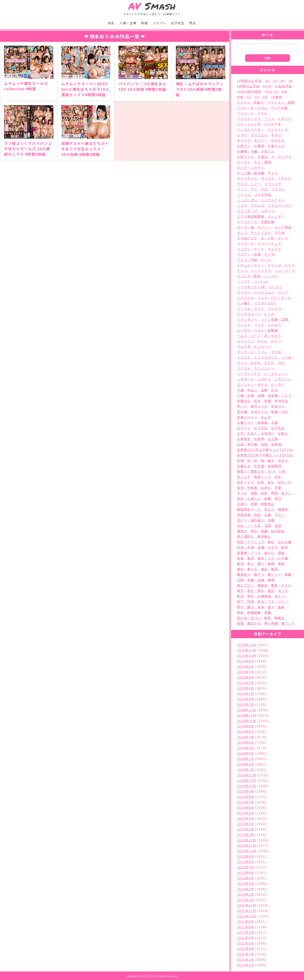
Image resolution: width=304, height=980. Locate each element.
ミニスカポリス (266, 357)
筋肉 (240, 564)
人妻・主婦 (128, 23)
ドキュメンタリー (251, 265)
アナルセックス (249, 119)
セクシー (264, 227)
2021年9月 (245, 921)
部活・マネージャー (273, 602)
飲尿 (267, 618)
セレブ (242, 233)
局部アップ (262, 477)
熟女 (193, 23)
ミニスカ (244, 357)
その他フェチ (247, 238)
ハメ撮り (244, 303)
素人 (251, 564)
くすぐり (285, 178)
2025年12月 (247, 645)
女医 (274, 422)
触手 (240, 591)
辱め (251, 596)
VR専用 (277, 97)
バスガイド (245, 298)
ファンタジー (247, 319)
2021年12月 (247, 905)
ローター (278, 384)
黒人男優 (271, 623)
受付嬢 (242, 412)
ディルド (274, 249)
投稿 (254, 493)
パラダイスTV (265, 303)
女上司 (266, 417)
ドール (266, 260)
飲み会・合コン (249, 618)
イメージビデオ (249, 124)
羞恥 (264, 569)
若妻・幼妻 (256, 580)
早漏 (254, 504)
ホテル (262, 341)
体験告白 (244, 401)
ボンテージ (262, 346)
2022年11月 (247, 846)
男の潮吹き (245, 536)
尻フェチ (244, 477)
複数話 (262, 585)
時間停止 (268, 504)
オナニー (261, 140)
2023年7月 (245, 802)
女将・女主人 (247, 433)
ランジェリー (264, 368)
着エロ (269, 553)
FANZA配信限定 (249, 91)
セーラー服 (245, 227)
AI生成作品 (283, 86)
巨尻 (261, 482)
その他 (280, 233)
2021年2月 (245, 959)
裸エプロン (245, 585)
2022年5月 (245, 878)
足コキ (283, 591)
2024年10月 (247, 721)
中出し (252, 390)
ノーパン (271, 276)
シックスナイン (273, 200)
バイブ (283, 292)
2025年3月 (245, 694)
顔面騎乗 (254, 612)
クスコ (242, 184)
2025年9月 (245, 661)
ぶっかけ (244, 330)
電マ (271, 607)
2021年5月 (245, 943)
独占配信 (278, 531)
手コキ (242, 493)
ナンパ (242, 271)
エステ (242, 135)
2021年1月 (245, 965)
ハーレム (261, 281)
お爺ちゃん (245, 157)
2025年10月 (247, 656)
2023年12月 (247, 775)
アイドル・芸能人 (250, 102)
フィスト (244, 325)
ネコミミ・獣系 (249, 276)
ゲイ (254, 189)
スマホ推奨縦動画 (251, 216)
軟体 (240, 596)
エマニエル (259, 135)
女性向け (268, 433)
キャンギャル (247, 178)
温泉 (278, 526)
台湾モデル (259, 412)
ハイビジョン (264, 292)
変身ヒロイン (247, 417)
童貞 (251, 558)
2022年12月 (247, 840)
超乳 (271, 591)
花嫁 (240, 580)
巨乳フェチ (245, 482)
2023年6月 (245, 808)
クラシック (273, 184)
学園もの (244, 466)
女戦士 (283, 433)
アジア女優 (279, 108)
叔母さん (278, 406)
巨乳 (111, 23)
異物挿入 (264, 536)
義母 (274, 569)
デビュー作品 (247, 260)
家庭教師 (275, 466)
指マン (286, 493)
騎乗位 (279, 618)
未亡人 (269, 509)
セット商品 (283, 227)
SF (257, 97)
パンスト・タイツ (251, 309)
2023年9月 (245, 791)
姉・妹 (252, 460)
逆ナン (280, 596)
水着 (268, 515)
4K (290, 81)
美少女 (252, 569)
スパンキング (247, 211)
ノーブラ (244, 281)
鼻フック (288, 623)
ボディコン (245, 341)
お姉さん (244, 146)
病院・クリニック (250, 542)
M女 (285, 91)
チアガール (245, 243)
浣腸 (271, 520)
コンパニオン (247, 200)
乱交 (274, 390)
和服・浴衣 (280, 412)
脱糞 (288, 574)
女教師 (259, 439)
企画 (261, 395)
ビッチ (269, 314)
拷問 (274, 493)
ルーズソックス (249, 374)
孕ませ (283, 460)
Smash (152, 6)
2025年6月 (245, 677)
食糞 (268, 612)
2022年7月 (245, 867)
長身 (261, 607)
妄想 (264, 444)
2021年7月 (245, 932)
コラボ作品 (263, 195)
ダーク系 (268, 238)
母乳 (257, 515)
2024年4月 (245, 753)
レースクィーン (276, 374)
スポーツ (268, 211)
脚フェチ (274, 574)
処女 (257, 401)
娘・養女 (268, 460)
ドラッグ (274, 265)
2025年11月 (247, 650)
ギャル (273, 173)
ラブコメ (244, 368)
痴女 (271, 542)
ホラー (276, 341)
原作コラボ (259, 406)
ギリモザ (268, 178)
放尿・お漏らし (249, 498)
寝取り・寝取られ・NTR (256, 471)
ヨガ (281, 363)
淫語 (268, 526)
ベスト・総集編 (266, 330)
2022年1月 (245, 900)
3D (267, 81)
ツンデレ (244, 249)
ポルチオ (244, 346)
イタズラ (285, 119)
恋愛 (278, 488)
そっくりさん (261, 233)
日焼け (242, 504)
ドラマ (290, 265)
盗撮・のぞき (268, 547)
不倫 (240, 390)
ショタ (242, 205)
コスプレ (159, 23)
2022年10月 (247, 851)
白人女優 (285, 542)
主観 (264, 390)
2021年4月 (245, 949)
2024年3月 (245, 759)
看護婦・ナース (249, 553)
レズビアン (283, 379)
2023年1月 (245, 835)
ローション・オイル (252, 384)
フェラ (259, 325)
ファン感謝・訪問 (275, 319)
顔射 (240, 612)
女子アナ (244, 428)
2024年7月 (245, 737)
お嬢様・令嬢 (247, 151)
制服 (145, 23)
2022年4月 (245, 883)
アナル (263, 113)
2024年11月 (247, 715)
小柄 (282, 471)
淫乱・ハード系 (249, 526)
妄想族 (276, 444)
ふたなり (274, 325)
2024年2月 (245, 764)
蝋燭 (271, 580)
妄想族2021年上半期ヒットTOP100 (265, 450)
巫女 (271, 482)
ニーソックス (261, 271)
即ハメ (242, 406)
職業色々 (244, 574)
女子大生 (261, 428)
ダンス (283, 238)
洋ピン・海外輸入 (251, 520)
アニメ (269, 119)
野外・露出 (245, 607)
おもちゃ (278, 140)
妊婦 (240, 460)
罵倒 (281, 564)
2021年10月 (247, 916)
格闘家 (283, 509)
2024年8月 (245, 732)
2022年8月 (245, 862)
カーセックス (281, 157)
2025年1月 (245, 704)
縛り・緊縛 (266, 564)
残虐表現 (244, 515)
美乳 (240, 569)
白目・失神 (245, 547)
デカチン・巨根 (249, 254)
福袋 (281, 553)
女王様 (273, 439)
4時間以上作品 (248, 86)
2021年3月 (245, 954)
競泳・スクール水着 (273, 558)
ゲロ (264, 189)
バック (262, 298)
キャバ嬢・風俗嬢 (251, 173)
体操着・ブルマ (280, 395)
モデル (269, 363)
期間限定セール (249, 509)
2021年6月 (245, 938)
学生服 (259, 466)
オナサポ (244, 140)
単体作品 (281, 401)
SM (265, 97)
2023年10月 (247, 786)
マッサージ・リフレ (252, 352)
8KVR (267, 86)
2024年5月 (245, 748)
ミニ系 (286, 357)
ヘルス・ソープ (249, 336)
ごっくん (244, 195)
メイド (242, 363)
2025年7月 (245, 672)
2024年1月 (245, 770)
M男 (240, 97)
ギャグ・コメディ (250, 167)
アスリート (245, 113)
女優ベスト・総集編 (252, 422)
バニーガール (281, 298)
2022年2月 (245, 894)
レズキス (264, 379)
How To (272, 91)
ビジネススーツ (249, 314)
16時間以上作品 (249, 81)
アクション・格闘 (281, 102)
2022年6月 (245, 873)
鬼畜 (240, 623)
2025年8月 (245, 666)
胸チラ (259, 574)
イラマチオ (272, 124)
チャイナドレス (269, 243)
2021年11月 (247, 911)
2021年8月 (245, 927)
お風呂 (263, 157)
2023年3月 (245, 824)
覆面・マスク (281, 585)
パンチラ (275, 309)
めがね (256, 363)
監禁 (285, 547)
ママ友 (276, 352)
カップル (244, 162)
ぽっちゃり (272, 336)
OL (249, 97)
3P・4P (279, 81)
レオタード (245, 379)
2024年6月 (245, 742)
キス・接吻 (263, 162)
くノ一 (256, 184)
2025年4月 (245, 688)
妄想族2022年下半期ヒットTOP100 (265, 455)
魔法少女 (254, 623)
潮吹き (242, 531)
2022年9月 (245, 856)
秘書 (240, 558)
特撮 (264, 531)
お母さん (268, 151)
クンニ (242, 189)
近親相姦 (264, 596)
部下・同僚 (245, 602)
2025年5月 (245, 683)
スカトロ (257, 205)
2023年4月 (245, 818)
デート (259, 249)
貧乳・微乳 (256, 591)
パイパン (244, 292)
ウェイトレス (278, 129)
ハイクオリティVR (251, 287)
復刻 (240, 488)
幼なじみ (285, 482)
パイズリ (275, 287)
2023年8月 (245, 797)
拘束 (264, 493)
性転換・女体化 (259, 488)
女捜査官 (244, 439)
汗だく (280, 515)
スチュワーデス (280, 205)
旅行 (278, 498)
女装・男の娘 (247, 444)
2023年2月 (245, 829)
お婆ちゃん (276, 146)
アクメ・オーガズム (252, 108)
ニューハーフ (285, 271)
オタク (276, 135)
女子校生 (178, 23)
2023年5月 (245, 813)
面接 (281, 607)
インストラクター (250, 129)
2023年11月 (247, 780)
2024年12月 (247, 710)
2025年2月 (245, 699)
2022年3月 (245, 889)
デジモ (269, 254)
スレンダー (276, 216)
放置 (268, 498)
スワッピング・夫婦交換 (256, 222)
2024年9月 (245, 726)
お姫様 (259, 146)
